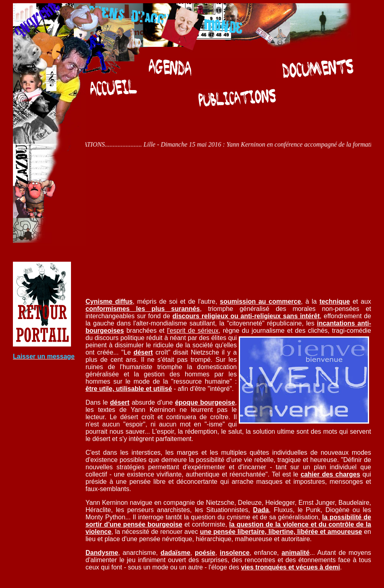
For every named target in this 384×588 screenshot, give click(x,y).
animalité (295, 553)
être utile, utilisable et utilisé (129, 389)
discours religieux (200, 316)
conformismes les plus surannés (143, 309)
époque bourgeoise (205, 402)
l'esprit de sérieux (193, 331)
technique (335, 301)
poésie (205, 553)
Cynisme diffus (109, 301)
